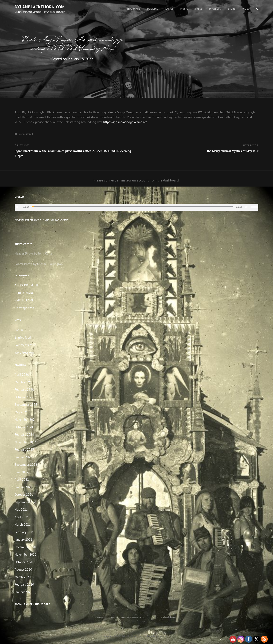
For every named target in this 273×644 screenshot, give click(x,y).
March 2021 (23, 524)
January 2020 (23, 592)
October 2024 (24, 427)
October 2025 (24, 397)
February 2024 (24, 435)
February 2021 (24, 532)
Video (246, 9)
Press (199, 9)
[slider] (133, 207)
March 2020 (23, 577)
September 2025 (26, 405)
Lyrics (169, 9)
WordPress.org (24, 352)
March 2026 (23, 382)
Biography (133, 9)
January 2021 (23, 539)
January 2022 (23, 487)
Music (184, 9)
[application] (136, 207)
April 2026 (22, 375)
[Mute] (246, 207)
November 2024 (26, 420)
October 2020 (24, 562)
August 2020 (23, 569)
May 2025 (21, 412)
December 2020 (25, 547)
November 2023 (26, 442)
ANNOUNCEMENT (27, 285)
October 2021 (24, 495)
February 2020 (24, 584)
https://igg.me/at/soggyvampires (125, 122)
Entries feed (23, 337)
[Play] (17, 207)
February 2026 (24, 390)
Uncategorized (26, 134)
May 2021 (21, 509)
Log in (19, 330)
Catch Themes (162, 636)
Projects (215, 9)
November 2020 (26, 554)
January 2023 (23, 457)
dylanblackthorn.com (40, 7)
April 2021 (22, 517)
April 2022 (22, 480)
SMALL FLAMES (25, 300)
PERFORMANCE (25, 293)
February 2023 (24, 450)
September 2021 (26, 502)
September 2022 (26, 465)
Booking (153, 9)
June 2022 (22, 472)
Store (232, 9)
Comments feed (25, 345)
